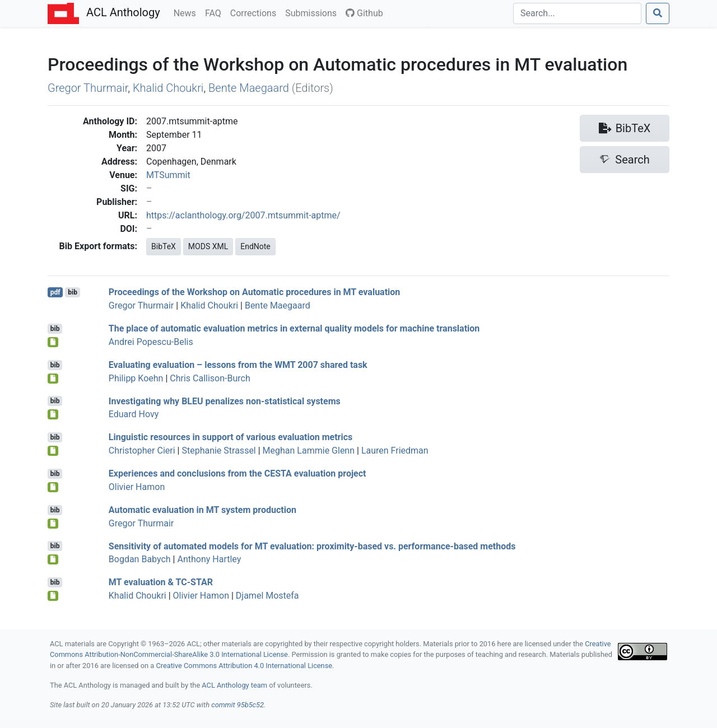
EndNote (255, 246)
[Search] (577, 13)
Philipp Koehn (136, 378)
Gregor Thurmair (88, 88)
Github (364, 13)
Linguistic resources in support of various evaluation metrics (231, 437)
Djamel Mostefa (267, 596)
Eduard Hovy (134, 414)
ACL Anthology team (234, 685)
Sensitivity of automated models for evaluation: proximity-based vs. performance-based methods (312, 546)
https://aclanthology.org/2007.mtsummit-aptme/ (243, 215)
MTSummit (168, 175)
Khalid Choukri (168, 88)
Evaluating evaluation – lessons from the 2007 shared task (238, 365)
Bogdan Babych (140, 559)
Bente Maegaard (249, 88)
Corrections (255, 12)
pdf (55, 292)
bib (73, 292)
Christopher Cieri (142, 451)
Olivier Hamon (137, 487)
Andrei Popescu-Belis (151, 342)
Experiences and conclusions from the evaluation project (238, 473)
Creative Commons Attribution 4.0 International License (244, 666)
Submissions (313, 12)
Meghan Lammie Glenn (309, 451)
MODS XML (208, 246)
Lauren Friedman (395, 451)
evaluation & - (161, 582)
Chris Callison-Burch (210, 378)
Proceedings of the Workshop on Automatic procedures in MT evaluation (255, 292)
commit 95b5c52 (238, 705)
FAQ (215, 12)
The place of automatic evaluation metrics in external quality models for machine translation (294, 328)
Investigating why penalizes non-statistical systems (225, 401)
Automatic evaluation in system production (202, 510)
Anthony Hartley (209, 559)
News (187, 12)
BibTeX (164, 246)
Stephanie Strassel (218, 451)
